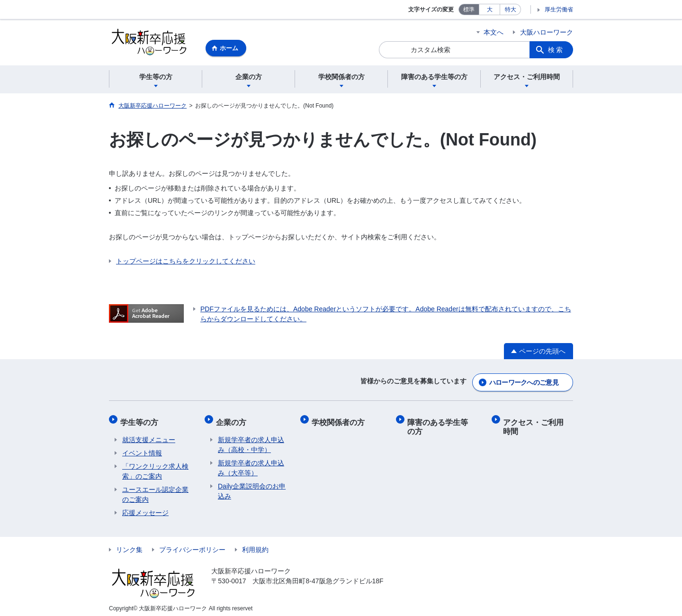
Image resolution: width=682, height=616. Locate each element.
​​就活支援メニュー (149, 435)
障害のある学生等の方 (443, 424)
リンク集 (129, 545)
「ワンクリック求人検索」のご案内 (155, 467)
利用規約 (255, 545)
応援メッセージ (145, 508)
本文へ (494, 32)
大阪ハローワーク (547, 32)
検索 (556, 50)
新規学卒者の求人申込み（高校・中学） (251, 440)
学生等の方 (141, 419)
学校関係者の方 (340, 419)
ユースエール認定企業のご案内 (155, 490)
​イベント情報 (142, 448)
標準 (469, 9)
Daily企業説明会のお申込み (252, 486)
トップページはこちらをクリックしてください (186, 263)
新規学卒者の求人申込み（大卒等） (251, 463)
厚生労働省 (559, 9)
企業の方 (233, 419)
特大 (511, 9)
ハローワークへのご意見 (524, 382)
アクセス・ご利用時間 (539, 424)
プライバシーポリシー (192, 545)
